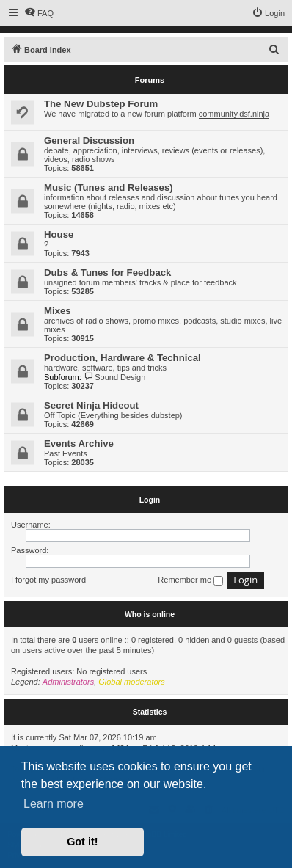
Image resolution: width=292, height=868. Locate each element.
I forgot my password (48, 580)
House (59, 234)
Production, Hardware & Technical (123, 358)
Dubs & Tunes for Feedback (107, 273)
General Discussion (89, 141)
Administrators (68, 682)
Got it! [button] (82, 842)
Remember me (190, 580)
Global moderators (132, 682)
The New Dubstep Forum (101, 104)
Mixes (58, 311)
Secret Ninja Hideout (91, 405)
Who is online (150, 614)
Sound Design (115, 377)
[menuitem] (39, 13)
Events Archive (79, 444)
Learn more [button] (54, 804)
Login (150, 500)
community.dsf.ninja (234, 114)
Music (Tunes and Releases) (109, 187)
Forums (150, 80)
